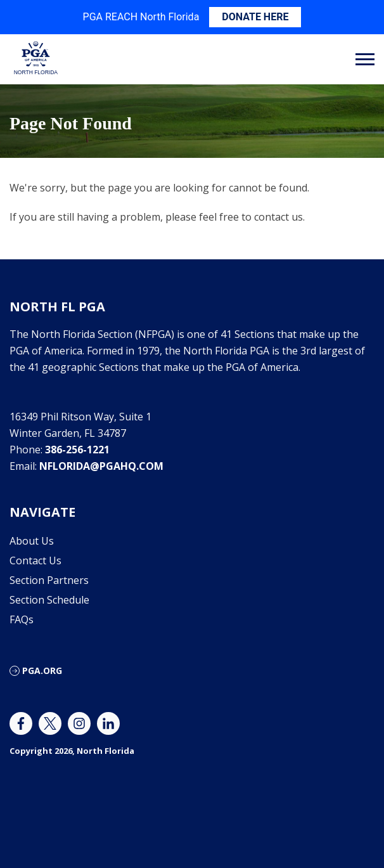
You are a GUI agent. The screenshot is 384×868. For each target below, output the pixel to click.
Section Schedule (49, 600)
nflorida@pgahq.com (101, 466)
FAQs (22, 619)
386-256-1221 (77, 450)
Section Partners (49, 580)
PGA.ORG (42, 670)
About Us (32, 541)
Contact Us (35, 560)
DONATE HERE (255, 17)
